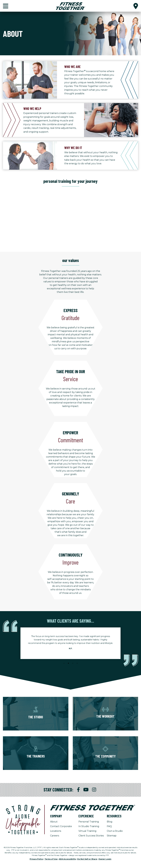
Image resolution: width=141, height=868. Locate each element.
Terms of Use (51, 859)
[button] (136, 6)
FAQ (109, 826)
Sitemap (112, 836)
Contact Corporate (61, 826)
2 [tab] (68, 663)
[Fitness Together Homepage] (71, 6)
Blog (110, 822)
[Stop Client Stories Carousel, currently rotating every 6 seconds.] (71, 667)
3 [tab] (73, 663)
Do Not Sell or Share (87, 859)
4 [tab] (77, 663)
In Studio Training (89, 826)
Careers (55, 836)
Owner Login (105, 859)
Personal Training (89, 822)
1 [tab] (64, 663)
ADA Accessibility (67, 859)
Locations (56, 831)
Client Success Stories (91, 836)
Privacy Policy (36, 859)
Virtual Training (87, 831)
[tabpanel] (70, 643)
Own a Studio (115, 831)
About (54, 822)
